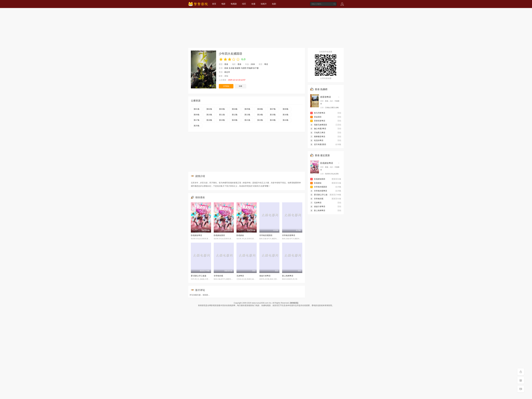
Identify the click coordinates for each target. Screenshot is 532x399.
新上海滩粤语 (288, 276)
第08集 (286, 109)
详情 (268, 186)
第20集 (235, 120)
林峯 (226, 68)
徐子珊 (256, 68)
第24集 (286, 120)
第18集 (209, 120)
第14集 (260, 115)
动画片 (264, 4)
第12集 (235, 115)
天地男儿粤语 (318, 133)
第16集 (286, 115)
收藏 (240, 86)
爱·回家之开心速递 (199, 276)
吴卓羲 (231, 68)
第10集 (209, 115)
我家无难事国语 (319, 125)
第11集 (222, 115)
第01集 (197, 109)
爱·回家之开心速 (319, 195)
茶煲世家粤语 (318, 121)
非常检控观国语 (266, 235)
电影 (223, 4)
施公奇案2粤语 (318, 129)
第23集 (273, 120)
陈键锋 (238, 68)
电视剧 (234, 4)
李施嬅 (250, 68)
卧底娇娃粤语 (196, 235)
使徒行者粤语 (265, 276)
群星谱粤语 (326, 97)
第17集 (197, 120)
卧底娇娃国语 (219, 235)
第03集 (222, 109)
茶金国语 (316, 117)
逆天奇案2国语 (318, 144)
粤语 (266, 64)
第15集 (273, 115)
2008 (253, 64)
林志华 (227, 72)
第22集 (260, 120)
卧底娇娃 (240, 235)
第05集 (247, 109)
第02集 (209, 109)
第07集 (273, 109)
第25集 (197, 126)
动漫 (253, 4)
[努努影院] (294, 303)
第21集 (247, 120)
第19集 (222, 120)
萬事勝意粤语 (318, 137)
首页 (214, 4)
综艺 (244, 4)
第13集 (247, 115)
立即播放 (226, 86)
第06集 (260, 109)
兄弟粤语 (240, 276)
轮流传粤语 (317, 140)
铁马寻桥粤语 (318, 113)
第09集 (197, 115)
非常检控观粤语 (289, 235)
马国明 (244, 68)
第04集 (235, 109)
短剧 (274, 4)
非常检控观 (218, 276)
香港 (226, 64)
